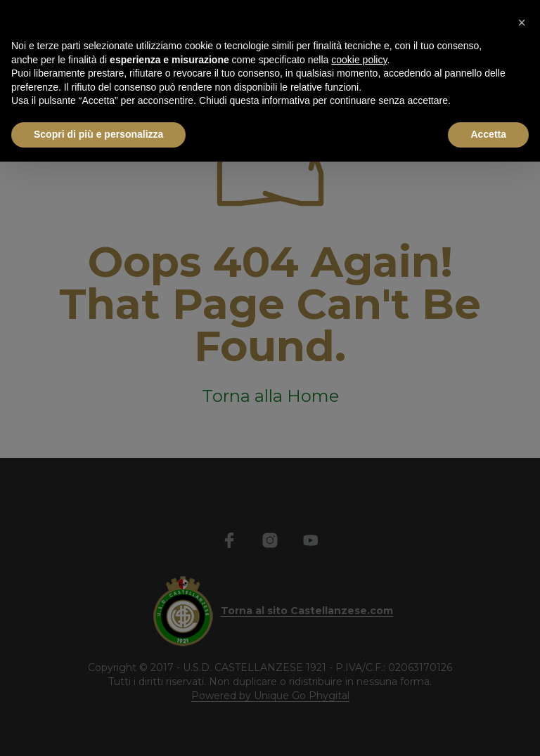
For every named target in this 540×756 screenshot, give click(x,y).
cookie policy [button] (359, 60)
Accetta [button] (488, 134)
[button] (522, 22)
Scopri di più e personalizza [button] (98, 134)
